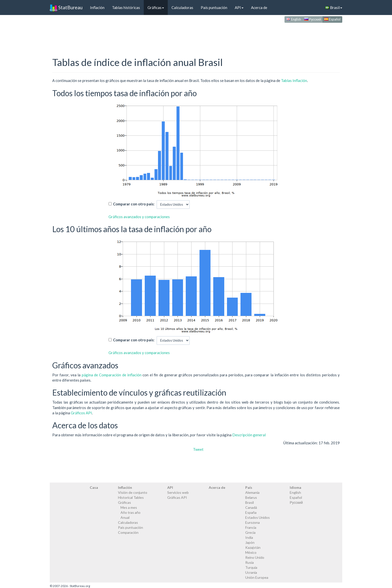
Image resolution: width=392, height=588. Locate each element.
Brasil (334, 7)
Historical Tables (131, 497)
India (249, 537)
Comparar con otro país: (134, 204)
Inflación (97, 7)
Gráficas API (177, 497)
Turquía (251, 567)
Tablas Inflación (294, 80)
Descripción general (249, 435)
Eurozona (252, 522)
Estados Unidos (257, 517)
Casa (94, 487)
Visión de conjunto (133, 492)
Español (332, 19)
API (239, 7)
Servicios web (178, 492)
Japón (250, 542)
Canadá (251, 507)
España (251, 512)
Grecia (250, 532)
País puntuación (214, 7)
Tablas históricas (126, 7)
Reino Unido (255, 557)
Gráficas (156, 7)
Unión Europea (257, 577)
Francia (251, 527)
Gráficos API (81, 413)
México (251, 552)
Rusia (249, 562)
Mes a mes (129, 507)
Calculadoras (182, 7)
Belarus (251, 497)
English (294, 19)
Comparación (128, 532)
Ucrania (251, 572)
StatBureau (66, 7)
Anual (125, 517)
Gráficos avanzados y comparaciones (139, 217)
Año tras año (130, 512)
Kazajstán (253, 547)
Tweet (198, 449)
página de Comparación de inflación (112, 375)
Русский (313, 19)
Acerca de (259, 7)
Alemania (252, 492)
